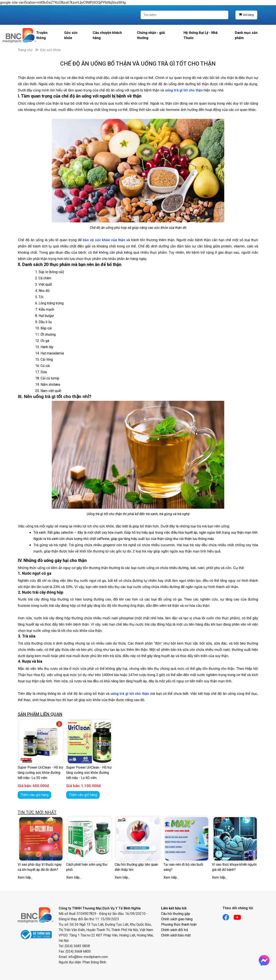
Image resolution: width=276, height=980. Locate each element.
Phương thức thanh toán (179, 924)
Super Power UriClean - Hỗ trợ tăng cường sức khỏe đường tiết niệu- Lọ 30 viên (40, 773)
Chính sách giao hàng (177, 919)
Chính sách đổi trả (175, 930)
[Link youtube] (239, 916)
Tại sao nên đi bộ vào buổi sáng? (183, 867)
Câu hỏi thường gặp (176, 914)
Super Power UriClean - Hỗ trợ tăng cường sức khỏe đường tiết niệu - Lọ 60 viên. (89, 773)
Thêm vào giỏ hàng (34, 795)
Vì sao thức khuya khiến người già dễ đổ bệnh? (234, 867)
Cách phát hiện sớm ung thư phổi (87, 867)
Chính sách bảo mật (176, 935)
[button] (253, 848)
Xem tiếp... (25, 877)
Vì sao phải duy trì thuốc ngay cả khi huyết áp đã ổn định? (40, 867)
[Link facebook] (228, 916)
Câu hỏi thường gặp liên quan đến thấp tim (136, 867)
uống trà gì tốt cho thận (130, 694)
